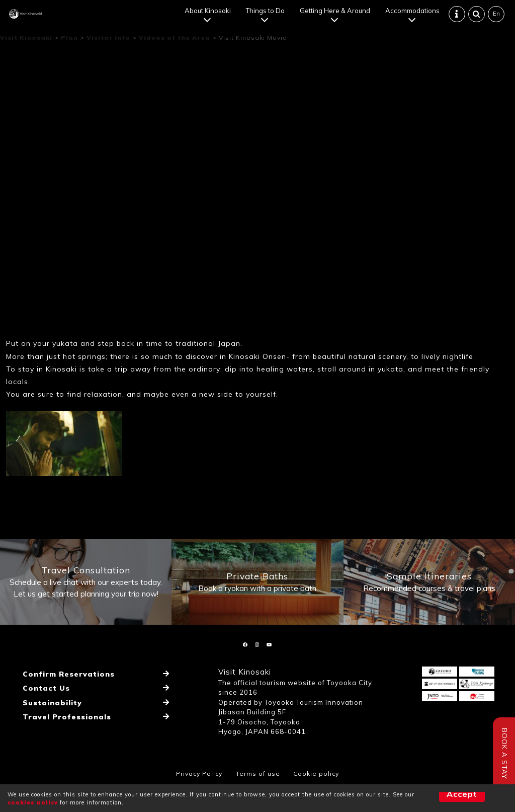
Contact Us (43, 709)
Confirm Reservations (64, 700)
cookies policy (33, 802)
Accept (444, 798)
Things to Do (267, 15)
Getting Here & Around (336, 15)
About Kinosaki (209, 15)
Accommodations (414, 15)
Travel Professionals (62, 729)
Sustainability (49, 719)
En (497, 18)
